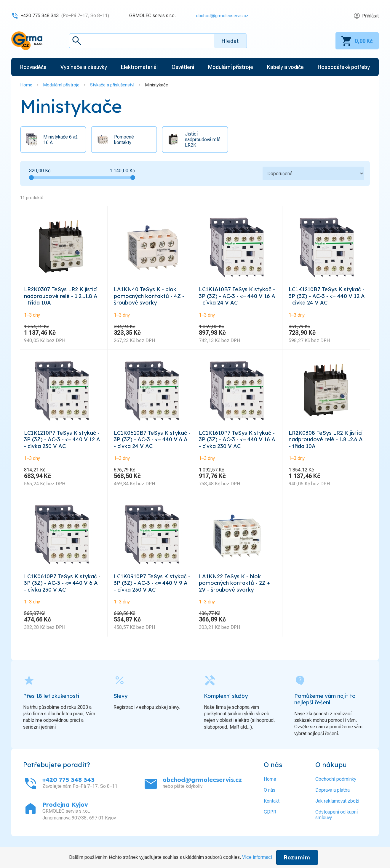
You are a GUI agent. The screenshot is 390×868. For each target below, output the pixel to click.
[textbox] (158, 41)
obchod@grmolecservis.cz (220, 16)
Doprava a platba (333, 804)
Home (26, 85)
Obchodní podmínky (336, 793)
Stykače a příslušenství (112, 85)
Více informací (257, 857)
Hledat (230, 41)
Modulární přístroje (61, 85)
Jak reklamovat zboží (337, 815)
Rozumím (297, 857)
